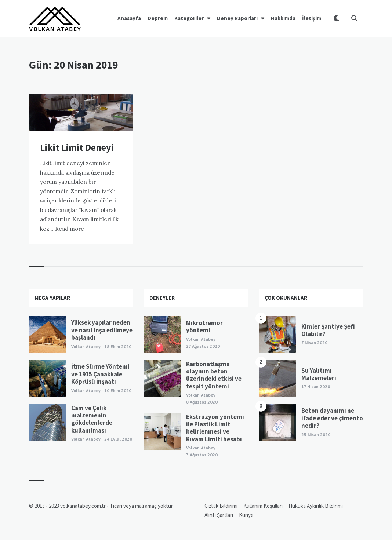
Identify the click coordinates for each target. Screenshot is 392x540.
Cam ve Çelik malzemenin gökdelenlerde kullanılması (92, 419)
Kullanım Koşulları (263, 506)
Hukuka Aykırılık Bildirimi (316, 506)
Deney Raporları (237, 18)
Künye (246, 515)
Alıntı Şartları (219, 515)
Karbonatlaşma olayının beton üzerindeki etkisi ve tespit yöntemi (214, 375)
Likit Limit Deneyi (77, 147)
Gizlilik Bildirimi (221, 506)
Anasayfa (129, 18)
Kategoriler (189, 18)
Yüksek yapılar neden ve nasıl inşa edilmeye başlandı (102, 330)
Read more (70, 229)
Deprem (158, 18)
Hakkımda (283, 18)
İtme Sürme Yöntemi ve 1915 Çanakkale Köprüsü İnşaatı (100, 374)
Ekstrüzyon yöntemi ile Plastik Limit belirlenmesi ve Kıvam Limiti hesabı (215, 428)
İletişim (312, 18)
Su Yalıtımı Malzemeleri (319, 374)
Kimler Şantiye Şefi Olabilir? (328, 330)
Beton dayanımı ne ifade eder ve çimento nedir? (332, 418)
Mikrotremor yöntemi (204, 326)
